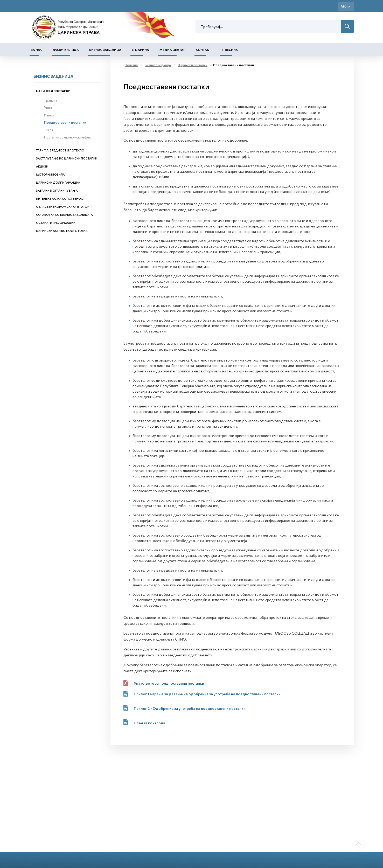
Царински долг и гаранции (58, 182)
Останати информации (56, 223)
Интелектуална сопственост (60, 199)
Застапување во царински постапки (67, 158)
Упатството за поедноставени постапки (169, 683)
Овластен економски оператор (63, 207)
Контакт (203, 50)
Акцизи (42, 166)
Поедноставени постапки (65, 122)
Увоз (48, 108)
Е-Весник (230, 50)
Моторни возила (50, 174)
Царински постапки (53, 91)
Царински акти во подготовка (62, 231)
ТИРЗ (48, 130)
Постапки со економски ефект (68, 137)
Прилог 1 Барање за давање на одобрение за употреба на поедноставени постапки (207, 694)
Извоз (49, 115)
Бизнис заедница (105, 50)
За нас (37, 50)
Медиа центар (172, 50)
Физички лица (66, 50)
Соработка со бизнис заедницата (64, 215)
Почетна (131, 65)
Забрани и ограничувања (57, 190)
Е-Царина (140, 50)
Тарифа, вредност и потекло (60, 150)
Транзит (51, 100)
